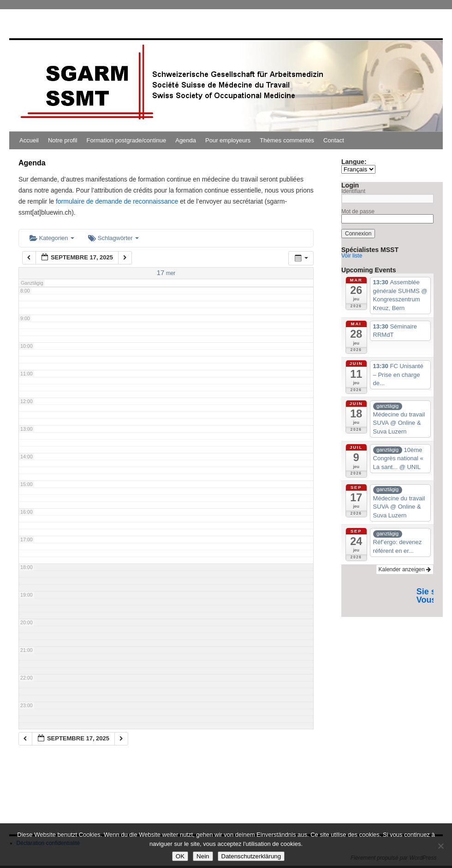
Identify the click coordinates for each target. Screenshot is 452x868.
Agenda (186, 140)
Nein (203, 856)
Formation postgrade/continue (127, 140)
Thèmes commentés (287, 140)
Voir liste (352, 256)
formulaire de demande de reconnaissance (117, 201)
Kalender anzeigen (405, 569)
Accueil (29, 140)
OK (180, 856)
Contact (334, 140)
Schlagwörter (113, 238)
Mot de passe (358, 211)
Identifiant (353, 191)
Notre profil (63, 140)
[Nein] (440, 846)
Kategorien (52, 238)
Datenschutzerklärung (251, 856)
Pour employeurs (228, 140)
